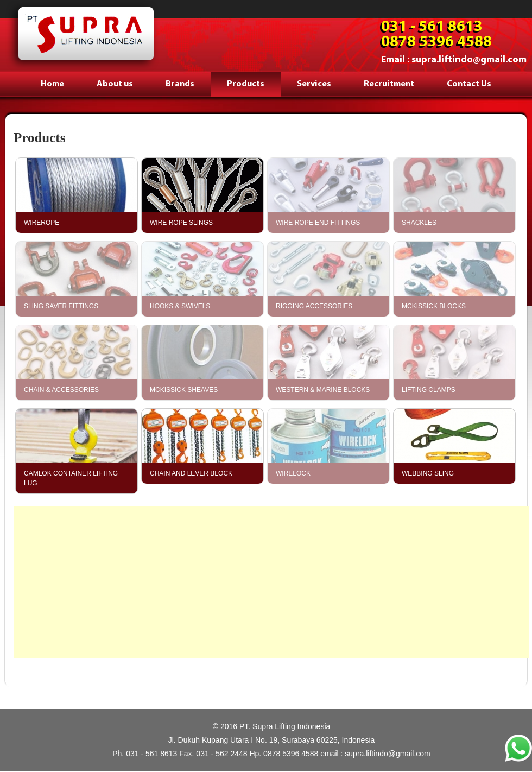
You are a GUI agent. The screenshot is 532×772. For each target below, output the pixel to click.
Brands (180, 84)
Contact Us (469, 84)
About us (115, 84)
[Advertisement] (271, 582)
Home (52, 84)
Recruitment (389, 84)
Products (246, 84)
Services (314, 84)
